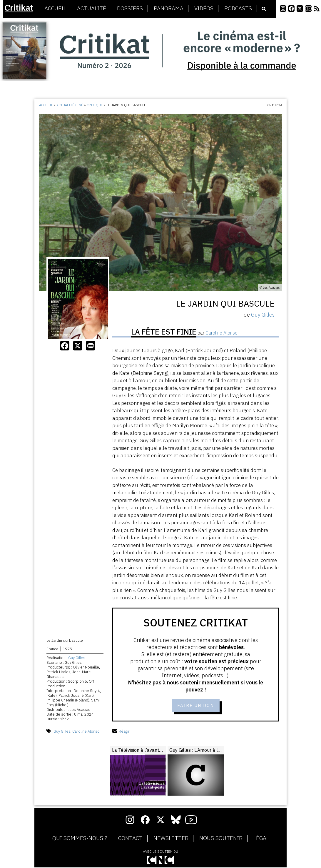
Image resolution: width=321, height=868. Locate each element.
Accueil (55, 9)
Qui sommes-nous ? (80, 839)
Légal (261, 839)
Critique (95, 105)
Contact (130, 839)
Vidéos (204, 9)
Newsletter (171, 839)
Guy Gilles (77, 658)
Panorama (169, 9)
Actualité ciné (70, 105)
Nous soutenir (221, 839)
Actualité (92, 9)
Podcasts (238, 9)
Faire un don (196, 706)
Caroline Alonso (86, 732)
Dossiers (130, 9)
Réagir (121, 732)
